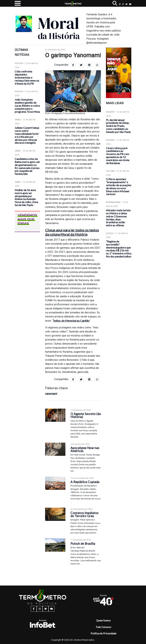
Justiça (109, 233)
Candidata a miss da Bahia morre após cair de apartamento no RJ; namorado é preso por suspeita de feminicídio (27, 166)
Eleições (110, 112)
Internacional (113, 202)
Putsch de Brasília (83, 544)
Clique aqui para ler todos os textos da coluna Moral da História (72, 232)
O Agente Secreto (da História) (86, 415)
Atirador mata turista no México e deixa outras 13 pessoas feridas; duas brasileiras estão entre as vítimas (118, 218)
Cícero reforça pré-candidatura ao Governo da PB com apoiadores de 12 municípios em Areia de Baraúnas (118, 156)
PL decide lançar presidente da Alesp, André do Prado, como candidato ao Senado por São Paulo (118, 126)
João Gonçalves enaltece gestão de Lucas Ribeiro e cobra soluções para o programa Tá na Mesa (27, 105)
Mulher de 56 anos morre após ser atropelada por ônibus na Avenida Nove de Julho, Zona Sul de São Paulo (26, 197)
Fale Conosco (104, 627)
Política (19, 63)
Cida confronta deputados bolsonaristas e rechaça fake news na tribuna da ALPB (27, 77)
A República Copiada (85, 482)
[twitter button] (126, 4)
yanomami (51, 393)
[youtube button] (130, 4)
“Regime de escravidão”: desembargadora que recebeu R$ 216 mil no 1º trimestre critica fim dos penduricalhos (119, 249)
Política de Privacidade (104, 633)
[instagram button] (123, 4)
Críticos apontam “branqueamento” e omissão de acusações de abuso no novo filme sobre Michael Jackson (119, 187)
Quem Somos (103, 620)
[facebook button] (120, 4)
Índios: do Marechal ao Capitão (71, 321)
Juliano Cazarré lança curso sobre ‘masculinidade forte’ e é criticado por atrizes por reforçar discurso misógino (27, 135)
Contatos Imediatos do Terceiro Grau (84, 514)
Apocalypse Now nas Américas (85, 449)
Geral (18, 120)
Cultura (110, 171)
